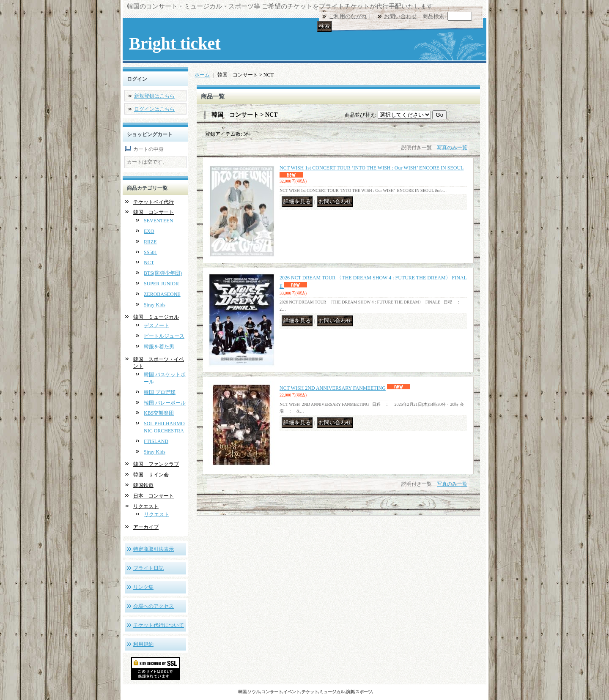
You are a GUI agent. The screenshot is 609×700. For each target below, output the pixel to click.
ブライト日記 (148, 568)
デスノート (156, 325)
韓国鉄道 (143, 485)
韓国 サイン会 (151, 475)
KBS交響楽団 (159, 413)
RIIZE (150, 242)
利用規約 (143, 644)
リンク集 (143, 587)
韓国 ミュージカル (156, 317)
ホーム (202, 75)
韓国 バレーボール (165, 403)
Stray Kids (155, 305)
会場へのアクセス (154, 606)
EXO (149, 231)
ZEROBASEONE (162, 294)
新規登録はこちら (154, 96)
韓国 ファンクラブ (156, 464)
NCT (149, 262)
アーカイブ (146, 527)
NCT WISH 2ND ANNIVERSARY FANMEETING (333, 388)
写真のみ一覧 (452, 148)
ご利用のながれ (348, 16)
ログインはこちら (154, 109)
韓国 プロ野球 (160, 392)
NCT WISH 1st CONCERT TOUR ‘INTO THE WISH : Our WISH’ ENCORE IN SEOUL (372, 168)
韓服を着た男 (159, 347)
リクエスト (146, 506)
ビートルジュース (164, 336)
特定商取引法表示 (154, 549)
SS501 (150, 252)
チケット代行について (159, 625)
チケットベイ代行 (154, 202)
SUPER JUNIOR (161, 284)
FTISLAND (156, 441)
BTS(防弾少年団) (163, 273)
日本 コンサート (154, 496)
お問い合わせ (401, 16)
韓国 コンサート (154, 212)
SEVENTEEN (158, 221)
